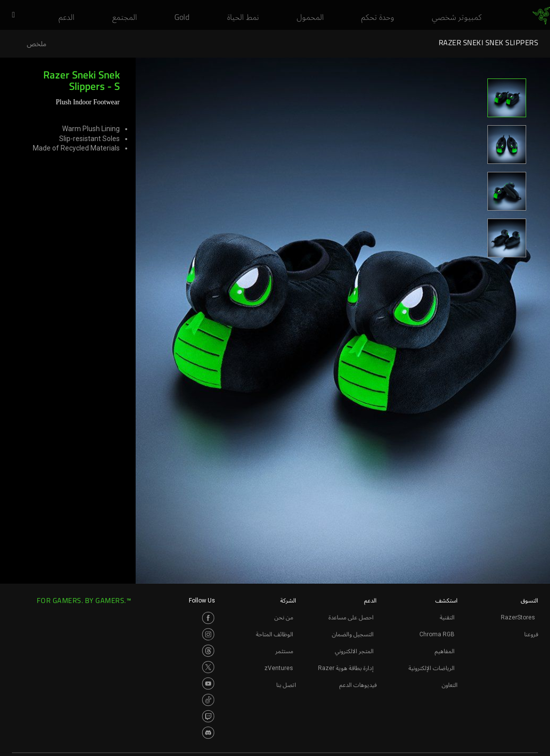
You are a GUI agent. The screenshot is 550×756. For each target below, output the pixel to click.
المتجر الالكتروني (354, 651)
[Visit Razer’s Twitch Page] (208, 716)
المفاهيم (445, 651)
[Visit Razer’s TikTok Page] (208, 700)
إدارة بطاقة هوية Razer (346, 668)
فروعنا (531, 634)
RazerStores (518, 617)
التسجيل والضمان (353, 634)
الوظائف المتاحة (275, 634)
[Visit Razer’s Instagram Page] (208, 634)
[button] (10, 15)
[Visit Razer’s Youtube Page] (208, 683)
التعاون (450, 685)
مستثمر (284, 651)
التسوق (529, 601)
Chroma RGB (437, 634)
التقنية (447, 617)
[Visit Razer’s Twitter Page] (208, 667)
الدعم (370, 601)
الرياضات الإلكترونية (432, 668)
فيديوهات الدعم (358, 685)
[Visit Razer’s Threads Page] (208, 651)
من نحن (284, 617)
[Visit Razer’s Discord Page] (208, 733)
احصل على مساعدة (351, 617)
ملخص (37, 44)
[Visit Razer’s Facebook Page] (208, 618)
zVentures (279, 668)
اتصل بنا (286, 685)
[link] (541, 16)
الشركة (288, 601)
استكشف (446, 601)
